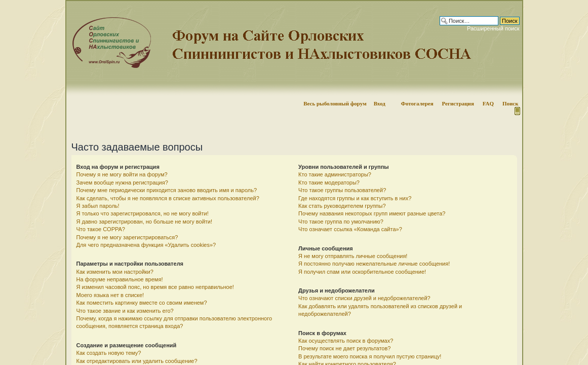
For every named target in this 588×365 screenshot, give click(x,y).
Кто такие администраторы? (335, 174)
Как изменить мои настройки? (115, 272)
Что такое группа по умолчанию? (341, 222)
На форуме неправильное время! (120, 279)
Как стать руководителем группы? (342, 206)
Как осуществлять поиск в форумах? (346, 341)
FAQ (488, 103)
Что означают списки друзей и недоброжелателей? (364, 298)
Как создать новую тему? (109, 353)
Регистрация (458, 103)
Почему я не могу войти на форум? (122, 174)
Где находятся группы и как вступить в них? (355, 198)
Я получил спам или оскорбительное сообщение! (362, 272)
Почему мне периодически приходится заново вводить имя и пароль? (167, 190)
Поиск (511, 103)
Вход (380, 103)
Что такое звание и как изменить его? (125, 311)
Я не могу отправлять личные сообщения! (353, 256)
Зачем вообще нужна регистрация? (122, 182)
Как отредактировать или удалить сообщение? (137, 361)
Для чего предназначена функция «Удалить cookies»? (146, 245)
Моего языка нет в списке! (110, 295)
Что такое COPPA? (101, 229)
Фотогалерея (417, 103)
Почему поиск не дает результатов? (344, 348)
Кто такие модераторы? (329, 182)
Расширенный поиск (493, 28)
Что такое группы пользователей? (342, 190)
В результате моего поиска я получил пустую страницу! (370, 356)
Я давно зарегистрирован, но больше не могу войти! (145, 222)
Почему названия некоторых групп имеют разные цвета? (372, 213)
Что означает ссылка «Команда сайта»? (350, 229)
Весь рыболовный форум (335, 103)
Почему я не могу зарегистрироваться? (127, 237)
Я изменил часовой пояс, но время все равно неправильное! (155, 287)
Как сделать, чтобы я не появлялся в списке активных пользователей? (168, 198)
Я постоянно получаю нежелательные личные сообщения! (374, 264)
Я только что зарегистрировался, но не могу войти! (143, 213)
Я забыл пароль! (98, 206)
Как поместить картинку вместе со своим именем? (142, 303)
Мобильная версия (517, 111)
